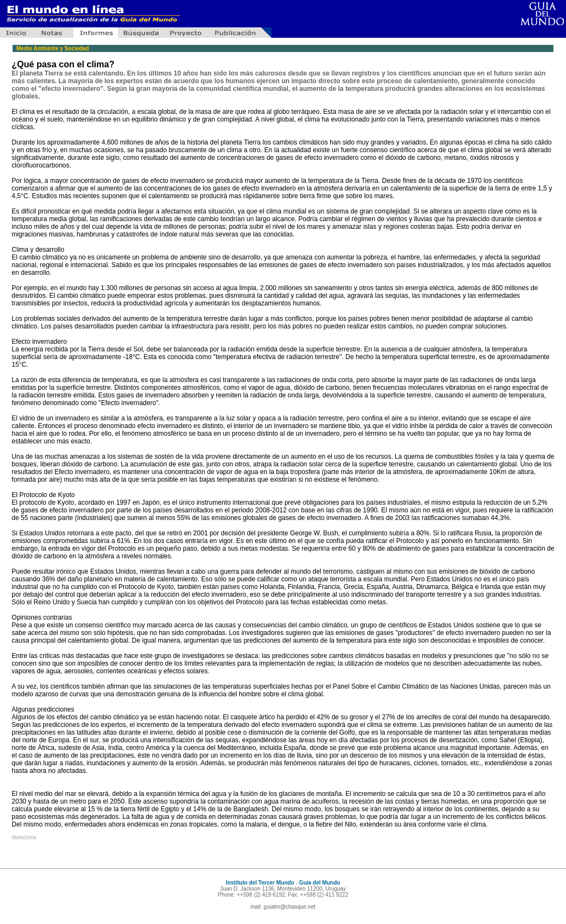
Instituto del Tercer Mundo (260, 883)
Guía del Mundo (319, 883)
